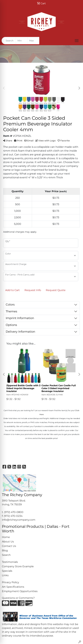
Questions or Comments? (18, 598)
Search (6, 555)
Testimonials (10, 562)
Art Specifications (13, 587)
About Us (8, 542)
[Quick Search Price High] (33, 41)
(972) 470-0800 (14, 512)
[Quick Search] (9, 41)
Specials (7, 571)
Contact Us (9, 546)
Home (6, 537)
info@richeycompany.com (19, 520)
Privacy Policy (10, 582)
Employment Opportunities (20, 591)
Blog (5, 550)
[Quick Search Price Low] (22, 41)
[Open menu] (77, 41)
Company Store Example (18, 566)
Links (5, 575)
